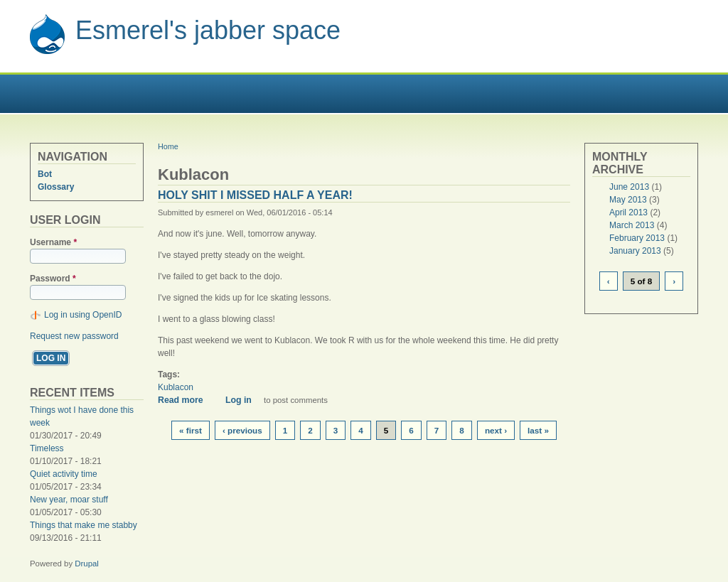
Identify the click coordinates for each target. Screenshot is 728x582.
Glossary (56, 187)
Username (53, 242)
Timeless (47, 448)
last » (538, 430)
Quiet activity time (64, 474)
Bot (45, 174)
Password (53, 279)
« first (191, 430)
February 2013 (637, 238)
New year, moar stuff (69, 500)
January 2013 (635, 251)
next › (496, 430)
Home (168, 146)
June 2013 (629, 187)
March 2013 (632, 225)
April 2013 (628, 212)
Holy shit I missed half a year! (255, 195)
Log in (239, 400)
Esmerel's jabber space (208, 30)
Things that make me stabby (84, 525)
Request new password (74, 336)
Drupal (87, 564)
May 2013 (628, 200)
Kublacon (176, 387)
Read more (186, 400)
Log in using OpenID (83, 315)
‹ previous (242, 430)
